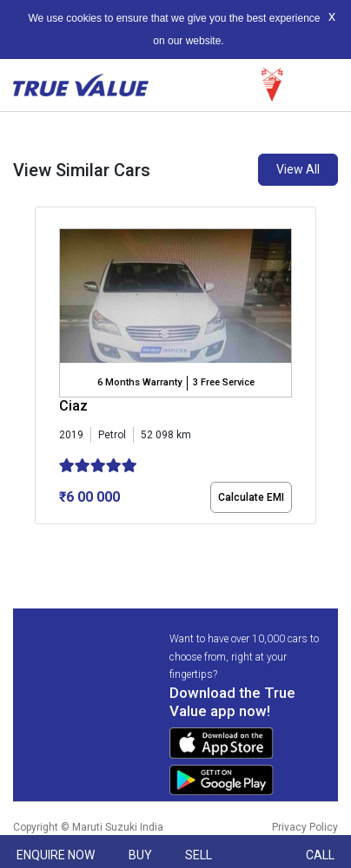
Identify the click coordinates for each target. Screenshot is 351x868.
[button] (40, 539)
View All (298, 169)
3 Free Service (224, 382)
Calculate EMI (251, 497)
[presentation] (44, 369)
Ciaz (73, 406)
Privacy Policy (305, 827)
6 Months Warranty (139, 382)
